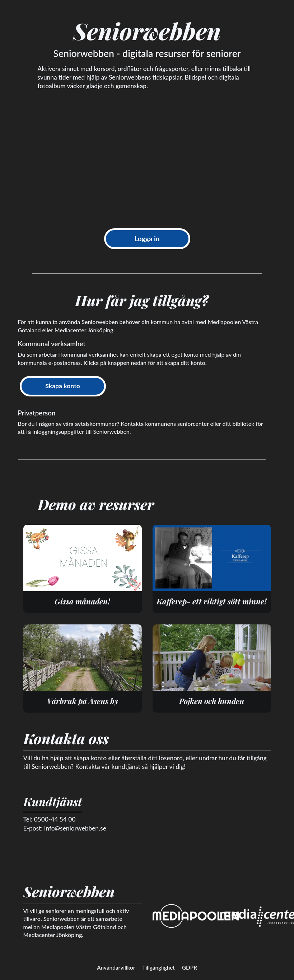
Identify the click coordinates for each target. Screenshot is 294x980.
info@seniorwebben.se (75, 828)
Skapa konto (63, 386)
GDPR (190, 967)
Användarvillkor (116, 967)
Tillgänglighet (158, 967)
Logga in (147, 239)
